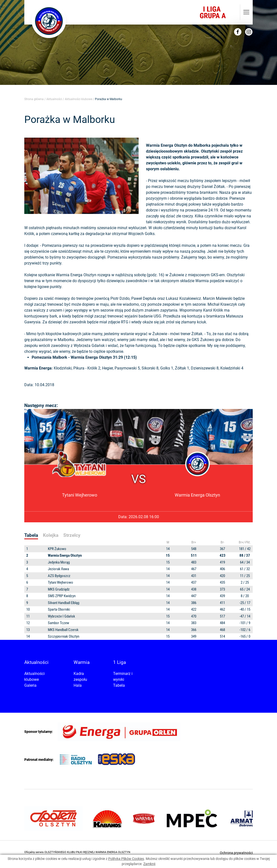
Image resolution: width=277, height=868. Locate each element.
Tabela (119, 685)
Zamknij (149, 864)
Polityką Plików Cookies (126, 859)
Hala (78, 685)
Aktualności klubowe (79, 99)
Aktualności (54, 99)
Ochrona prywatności (236, 853)
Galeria (30, 685)
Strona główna (34, 99)
